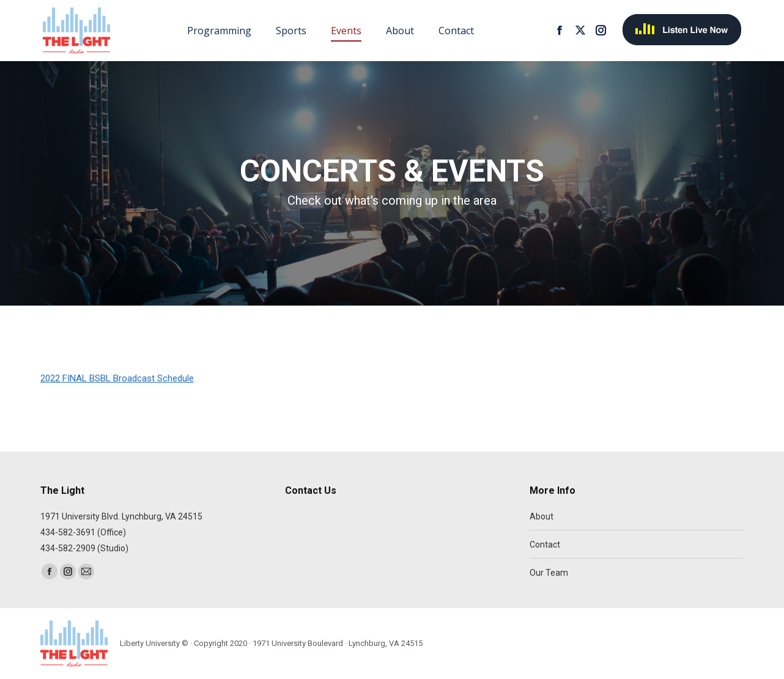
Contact (545, 545)
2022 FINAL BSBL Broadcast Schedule (117, 378)
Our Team (549, 573)
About (542, 516)
